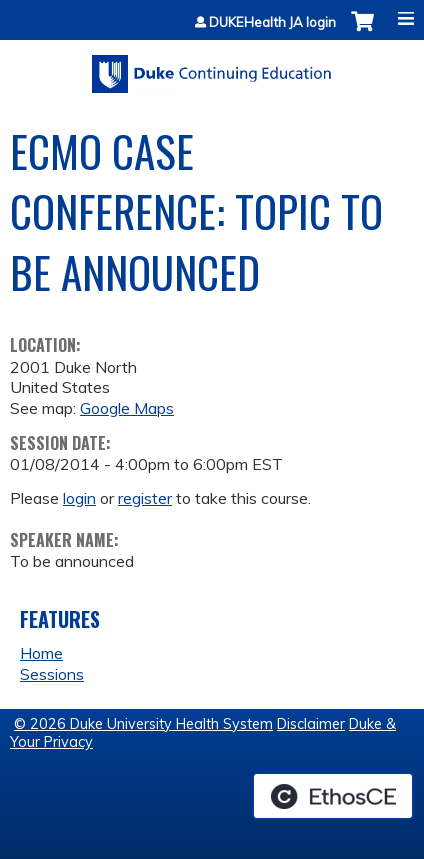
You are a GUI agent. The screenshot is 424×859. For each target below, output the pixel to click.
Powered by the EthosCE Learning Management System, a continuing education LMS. (333, 796)
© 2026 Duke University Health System (143, 724)
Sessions (52, 674)
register (145, 498)
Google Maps (127, 408)
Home (41, 653)
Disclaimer (311, 724)
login (79, 498)
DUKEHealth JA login (272, 22)
